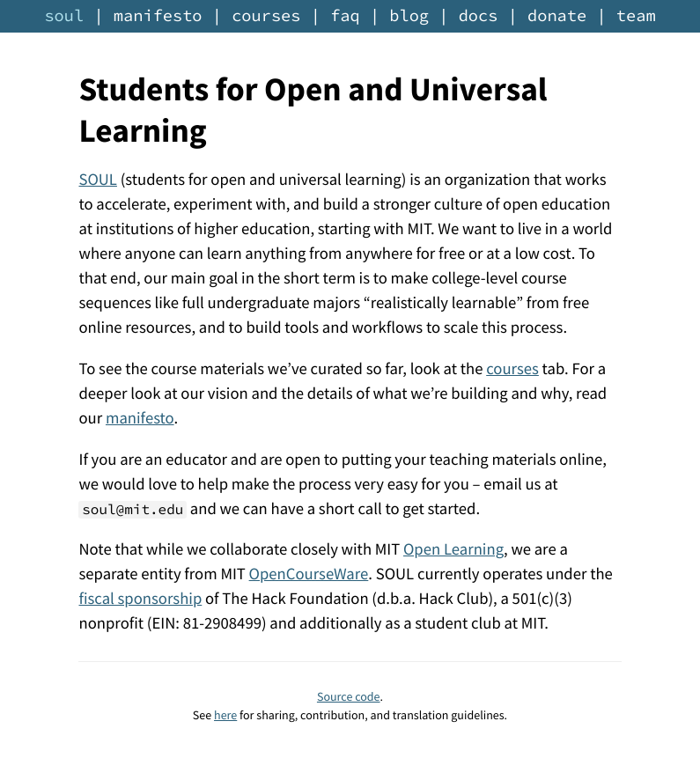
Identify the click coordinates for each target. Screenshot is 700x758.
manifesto (158, 16)
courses (266, 16)
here (225, 715)
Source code (349, 696)
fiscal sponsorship (140, 599)
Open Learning (453, 550)
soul (64, 16)
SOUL (97, 180)
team (636, 16)
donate (557, 16)
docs (479, 16)
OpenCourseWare (309, 574)
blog (409, 16)
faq (345, 16)
